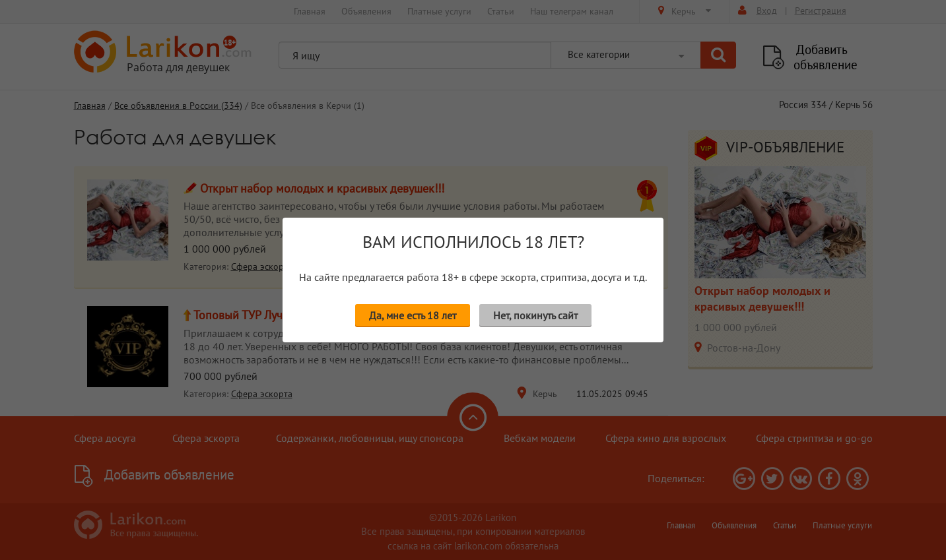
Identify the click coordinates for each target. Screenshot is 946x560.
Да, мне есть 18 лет (413, 315)
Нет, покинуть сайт (535, 315)
